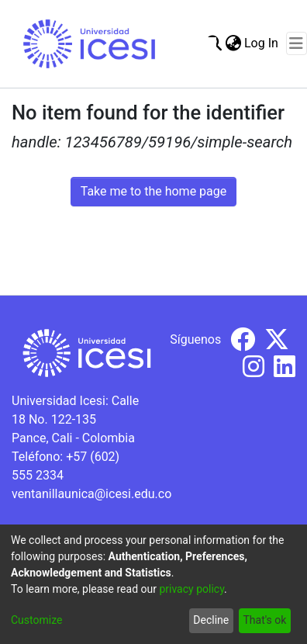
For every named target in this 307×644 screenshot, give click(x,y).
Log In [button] (262, 43)
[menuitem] (233, 43)
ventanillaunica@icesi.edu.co (91, 494)
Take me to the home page (154, 191)
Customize (36, 620)
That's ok (264, 620)
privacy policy (191, 589)
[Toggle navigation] (297, 43)
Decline (211, 620)
